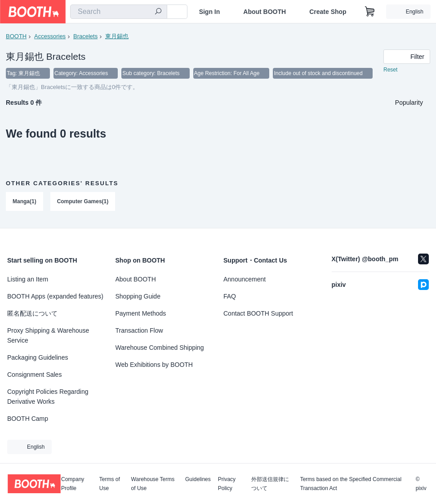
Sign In (210, 12)
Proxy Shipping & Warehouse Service (48, 335)
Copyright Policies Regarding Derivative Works (48, 397)
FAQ (230, 296)
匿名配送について (32, 313)
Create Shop (328, 12)
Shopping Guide (138, 296)
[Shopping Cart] (370, 12)
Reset (390, 70)
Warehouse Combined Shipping (160, 348)
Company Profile (73, 484)
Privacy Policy (227, 484)
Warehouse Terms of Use (153, 484)
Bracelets (85, 36)
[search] (158, 12)
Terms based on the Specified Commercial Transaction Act (351, 484)
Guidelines (198, 479)
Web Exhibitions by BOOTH (154, 365)
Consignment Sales (34, 375)
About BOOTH (265, 12)
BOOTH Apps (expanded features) (55, 296)
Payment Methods (141, 313)
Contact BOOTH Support (258, 313)
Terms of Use (110, 484)
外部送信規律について (270, 484)
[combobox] (119, 12)
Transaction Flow (139, 330)
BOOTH (16, 36)
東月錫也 (117, 36)
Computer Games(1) (83, 202)
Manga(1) (24, 202)
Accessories (50, 36)
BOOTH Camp (28, 419)
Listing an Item (28, 279)
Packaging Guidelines (38, 357)
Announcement (245, 279)
